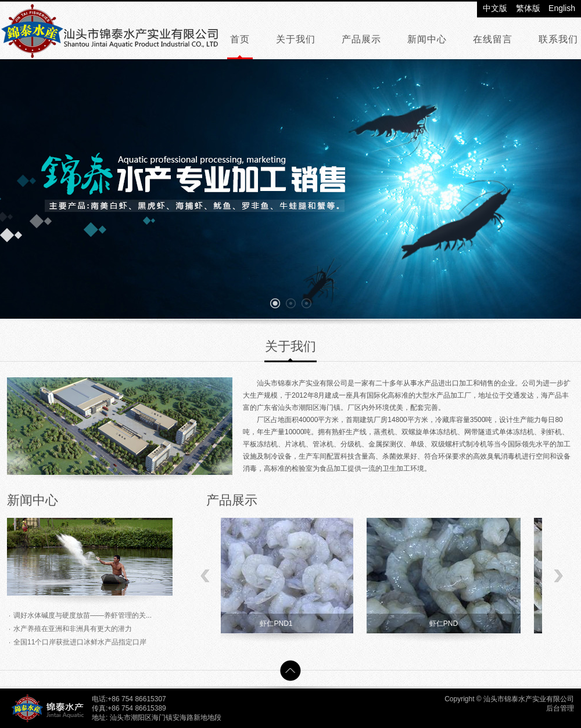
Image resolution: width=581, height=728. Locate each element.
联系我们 (558, 39)
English (562, 8)
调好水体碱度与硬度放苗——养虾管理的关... (83, 615)
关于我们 (296, 39)
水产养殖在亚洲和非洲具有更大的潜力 (73, 629)
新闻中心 (427, 39)
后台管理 (560, 708)
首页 (240, 39)
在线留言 (493, 39)
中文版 (495, 8)
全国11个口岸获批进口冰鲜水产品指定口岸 (80, 642)
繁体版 (528, 8)
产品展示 (361, 39)
